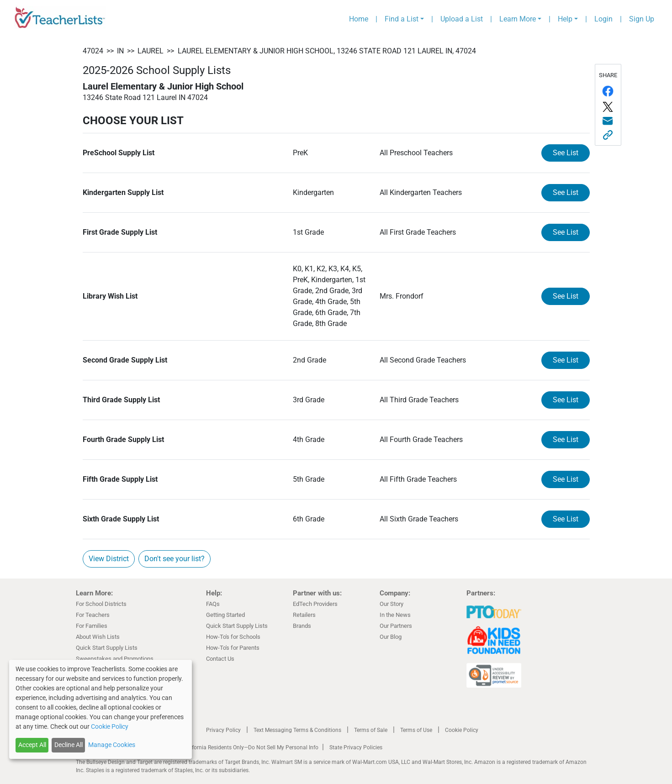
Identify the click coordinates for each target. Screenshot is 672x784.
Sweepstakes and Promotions (115, 659)
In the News (395, 615)
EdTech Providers (315, 604)
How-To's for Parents (233, 648)
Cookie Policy (462, 730)
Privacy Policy (223, 730)
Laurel (151, 51)
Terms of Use (416, 730)
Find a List (402, 19)
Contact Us (220, 659)
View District (109, 559)
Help (565, 19)
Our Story (392, 604)
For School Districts (101, 604)
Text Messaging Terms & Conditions (297, 730)
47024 (93, 51)
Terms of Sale (371, 730)
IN (120, 51)
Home (359, 19)
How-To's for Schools (233, 637)
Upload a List (462, 19)
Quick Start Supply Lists (107, 648)
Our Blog (391, 637)
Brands (302, 626)
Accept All (32, 745)
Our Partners (396, 626)
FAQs (213, 604)
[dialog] (101, 709)
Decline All (69, 745)
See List (566, 153)
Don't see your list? (175, 559)
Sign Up (642, 19)
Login (603, 19)
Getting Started (225, 615)
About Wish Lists (98, 637)
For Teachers (93, 615)
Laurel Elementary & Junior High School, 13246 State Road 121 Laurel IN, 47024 (327, 51)
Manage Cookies (112, 745)
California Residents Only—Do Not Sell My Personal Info (250, 747)
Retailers (304, 615)
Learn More (518, 19)
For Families (92, 626)
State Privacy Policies (356, 747)
